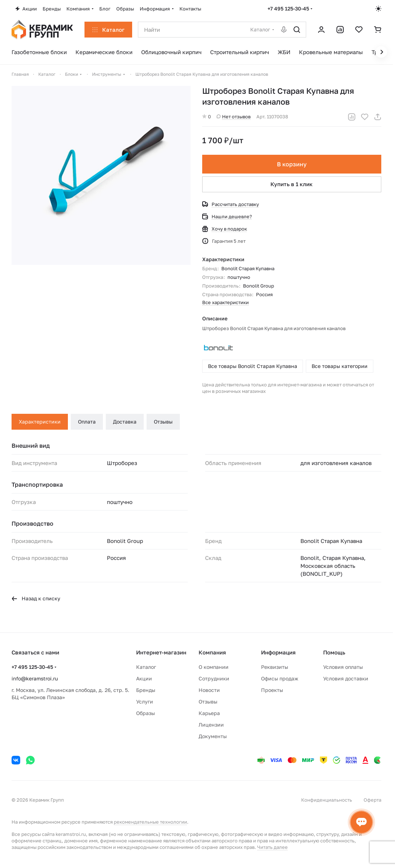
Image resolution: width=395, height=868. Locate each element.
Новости (209, 690)
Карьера (209, 713)
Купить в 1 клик (292, 184)
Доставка (125, 422)
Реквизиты (275, 667)
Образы (146, 713)
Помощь (334, 652)
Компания (212, 652)
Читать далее (272, 847)
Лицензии (211, 725)
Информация (278, 652)
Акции (144, 678)
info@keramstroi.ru (35, 678)
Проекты (272, 690)
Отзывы (163, 422)
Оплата (87, 422)
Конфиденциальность (327, 800)
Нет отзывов (234, 117)
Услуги (145, 702)
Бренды (146, 690)
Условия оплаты (343, 667)
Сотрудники (214, 678)
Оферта (372, 800)
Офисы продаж (280, 678)
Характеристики (40, 422)
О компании (214, 667)
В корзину (292, 164)
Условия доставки (346, 678)
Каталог (146, 667)
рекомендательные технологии (150, 822)
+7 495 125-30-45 (288, 8)
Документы (213, 736)
